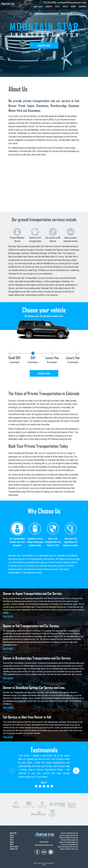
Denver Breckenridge (69, 842)
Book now (13, 833)
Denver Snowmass (70, 840)
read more (8, 616)
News (73, 6)
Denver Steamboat (70, 844)
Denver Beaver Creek (69, 838)
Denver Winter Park (69, 849)
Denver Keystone (68, 847)
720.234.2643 (50, 2)
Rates (66, 6)
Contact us (14, 849)
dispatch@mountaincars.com (73, 2)
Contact (83, 6)
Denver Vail (70, 833)
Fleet (57, 6)
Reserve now (44, 45)
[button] (76, 771)
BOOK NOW (38, 7)
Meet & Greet (14, 847)
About (12, 842)
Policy (12, 835)
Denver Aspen (69, 835)
